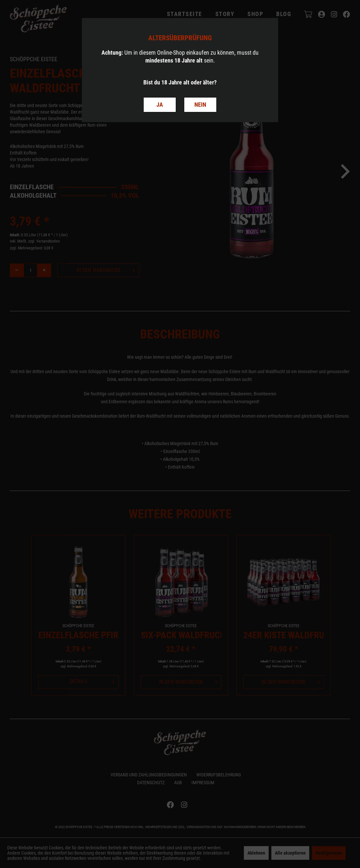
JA (160, 105)
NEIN (200, 105)
